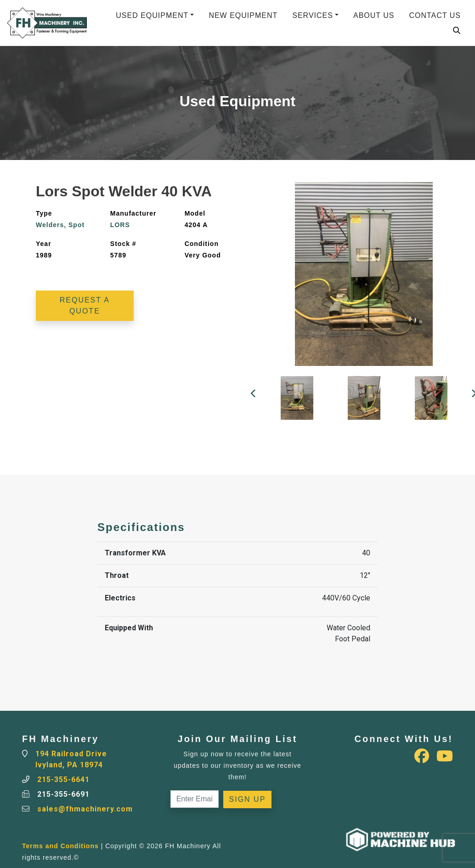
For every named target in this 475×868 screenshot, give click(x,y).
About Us (374, 15)
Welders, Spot (60, 225)
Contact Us (435, 15)
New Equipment (243, 15)
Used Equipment (152, 15)
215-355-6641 (63, 779)
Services (313, 15)
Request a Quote (85, 306)
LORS (120, 225)
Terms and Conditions (60, 846)
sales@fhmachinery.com (85, 809)
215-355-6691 (63, 794)
